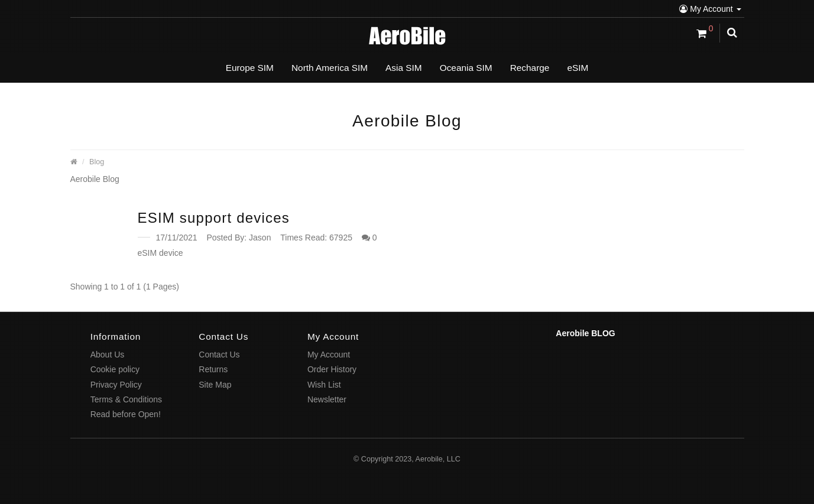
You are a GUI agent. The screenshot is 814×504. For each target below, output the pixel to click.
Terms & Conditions (126, 399)
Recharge (530, 68)
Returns (213, 369)
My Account (710, 9)
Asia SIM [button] (404, 68)
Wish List (324, 385)
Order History (332, 369)
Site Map (215, 385)
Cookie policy (115, 369)
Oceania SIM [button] (466, 68)
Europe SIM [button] (250, 68)
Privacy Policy (116, 385)
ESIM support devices (214, 218)
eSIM (578, 68)
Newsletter (327, 399)
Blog (97, 162)
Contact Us (219, 355)
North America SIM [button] (330, 68)
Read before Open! (126, 414)
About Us (108, 355)
